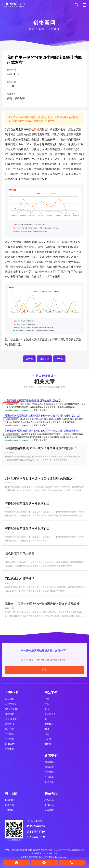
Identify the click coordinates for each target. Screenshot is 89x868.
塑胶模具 (49, 724)
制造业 (48, 744)
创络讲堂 (49, 767)
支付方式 (49, 805)
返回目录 (44, 359)
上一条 (29, 359)
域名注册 (10, 729)
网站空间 (10, 724)
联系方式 (49, 800)
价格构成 (10, 805)
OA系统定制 (11, 709)
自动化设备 (50, 714)
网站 (37, 129)
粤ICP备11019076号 (75, 850)
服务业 (48, 739)
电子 (47, 719)
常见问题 (49, 782)
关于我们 (10, 810)
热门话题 (49, 777)
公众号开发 (11, 719)
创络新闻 (54, 29)
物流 (47, 729)
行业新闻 (49, 772)
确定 (44, 700)
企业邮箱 (10, 734)
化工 (47, 734)
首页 (32, 29)
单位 (47, 709)
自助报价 (10, 800)
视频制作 (10, 749)
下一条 (59, 359)
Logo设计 (10, 744)
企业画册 (10, 739)
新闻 (42, 29)
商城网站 (10, 714)
